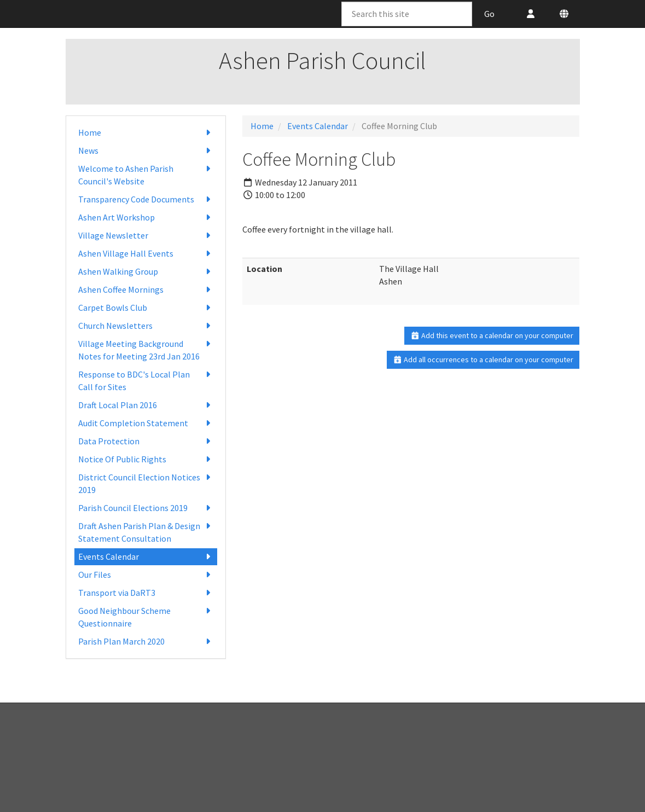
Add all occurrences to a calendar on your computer (483, 359)
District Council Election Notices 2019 (146, 483)
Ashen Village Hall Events (146, 254)
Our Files (146, 575)
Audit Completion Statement (146, 423)
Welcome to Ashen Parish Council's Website (146, 175)
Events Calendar (146, 557)
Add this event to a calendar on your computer (492, 335)
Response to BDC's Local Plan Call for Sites (146, 380)
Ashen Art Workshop (146, 217)
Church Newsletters (146, 326)
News (146, 151)
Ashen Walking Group (146, 272)
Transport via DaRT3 (146, 593)
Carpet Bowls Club (146, 308)
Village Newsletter (146, 236)
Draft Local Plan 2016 (146, 405)
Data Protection (146, 441)
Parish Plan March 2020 (146, 642)
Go (489, 14)
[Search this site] (407, 14)
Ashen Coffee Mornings (146, 290)
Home (146, 133)
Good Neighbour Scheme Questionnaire (146, 617)
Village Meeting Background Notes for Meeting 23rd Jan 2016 (146, 350)
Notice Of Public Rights (146, 459)
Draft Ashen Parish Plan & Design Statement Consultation (146, 532)
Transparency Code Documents (146, 199)
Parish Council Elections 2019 (146, 508)
